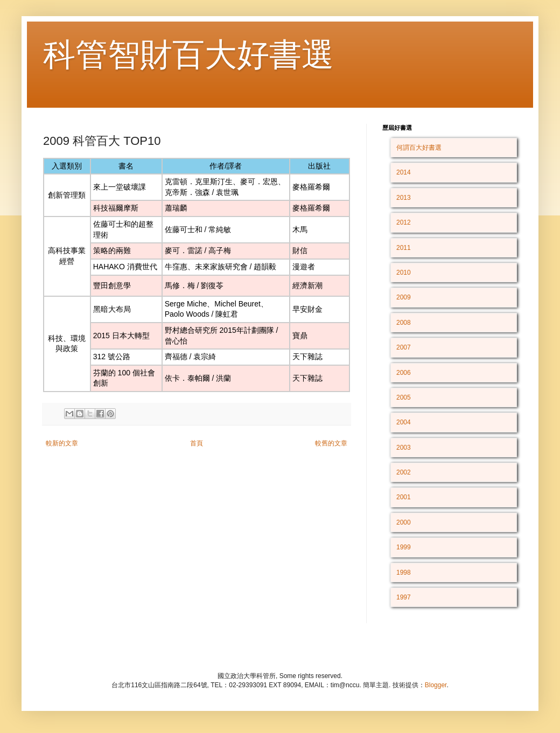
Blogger (436, 685)
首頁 (197, 443)
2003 (404, 448)
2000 (404, 522)
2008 (404, 323)
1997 (404, 597)
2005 (404, 397)
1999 (404, 547)
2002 (404, 472)
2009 (404, 297)
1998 (404, 573)
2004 (404, 422)
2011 (404, 248)
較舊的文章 (331, 443)
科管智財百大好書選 (188, 55)
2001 (404, 497)
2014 (404, 172)
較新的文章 (62, 443)
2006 (404, 373)
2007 (404, 347)
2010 (404, 273)
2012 (404, 222)
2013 (404, 198)
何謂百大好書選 (419, 148)
